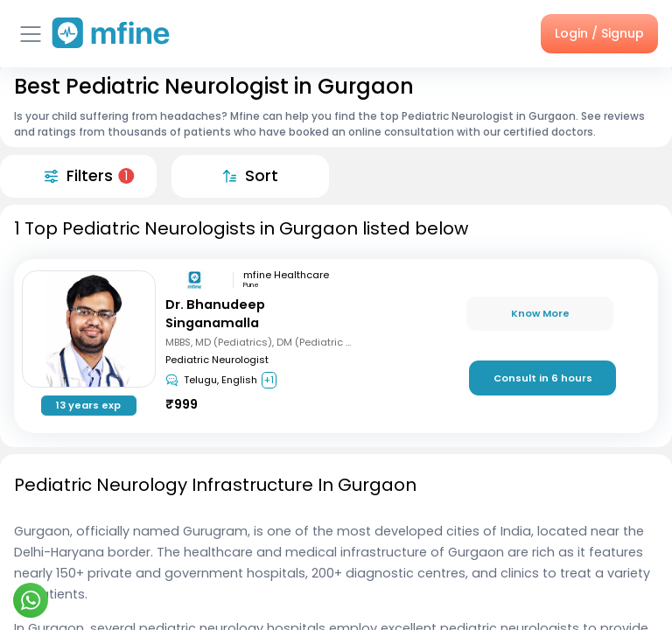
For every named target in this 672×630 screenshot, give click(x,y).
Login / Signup (599, 33)
